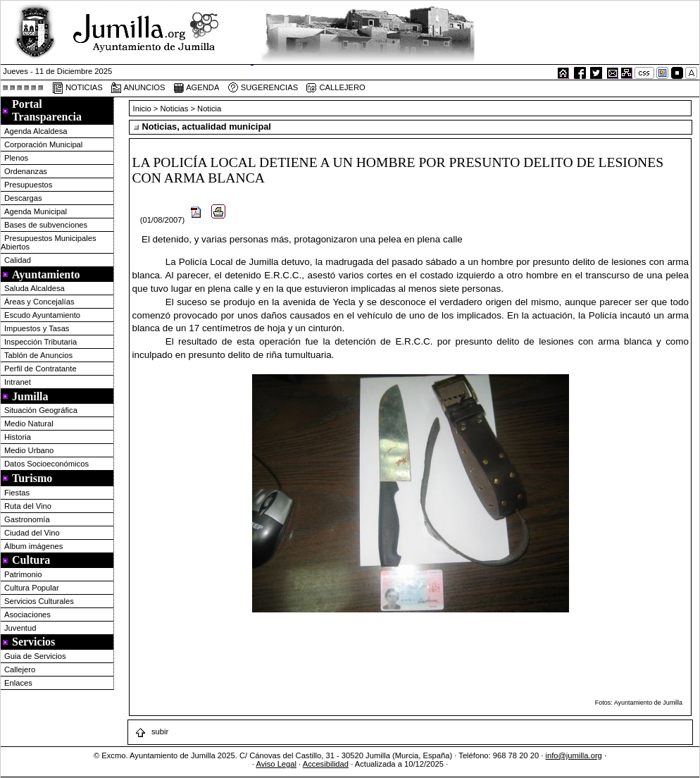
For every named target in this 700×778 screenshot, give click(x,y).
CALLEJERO (335, 88)
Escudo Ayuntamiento (42, 315)
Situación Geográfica (41, 410)
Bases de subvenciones (46, 225)
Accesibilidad (326, 764)
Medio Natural (29, 424)
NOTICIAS (77, 88)
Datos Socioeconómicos (46, 464)
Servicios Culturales (39, 601)
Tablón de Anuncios (38, 355)
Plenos (16, 158)
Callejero (20, 669)
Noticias (175, 109)
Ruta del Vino (28, 506)
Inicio (143, 109)
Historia (18, 437)
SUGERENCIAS (263, 88)
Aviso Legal (276, 764)
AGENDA (196, 88)
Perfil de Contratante (40, 369)
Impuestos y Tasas (37, 328)
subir (151, 731)
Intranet (18, 382)
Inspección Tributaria (40, 342)
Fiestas (17, 493)
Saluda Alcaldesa (35, 288)
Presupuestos (28, 185)
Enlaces (18, 683)
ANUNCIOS (138, 88)
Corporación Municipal (43, 144)
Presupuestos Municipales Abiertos (49, 242)
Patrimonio (23, 574)
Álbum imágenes (33, 546)
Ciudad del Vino (32, 533)
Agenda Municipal (36, 211)
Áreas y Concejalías (39, 302)
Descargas (23, 198)
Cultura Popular (32, 588)
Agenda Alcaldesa (36, 131)
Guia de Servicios (35, 656)
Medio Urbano (29, 450)
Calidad (18, 260)
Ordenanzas (26, 171)
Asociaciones (27, 615)
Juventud (20, 628)
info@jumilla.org (573, 755)
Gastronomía (27, 519)
